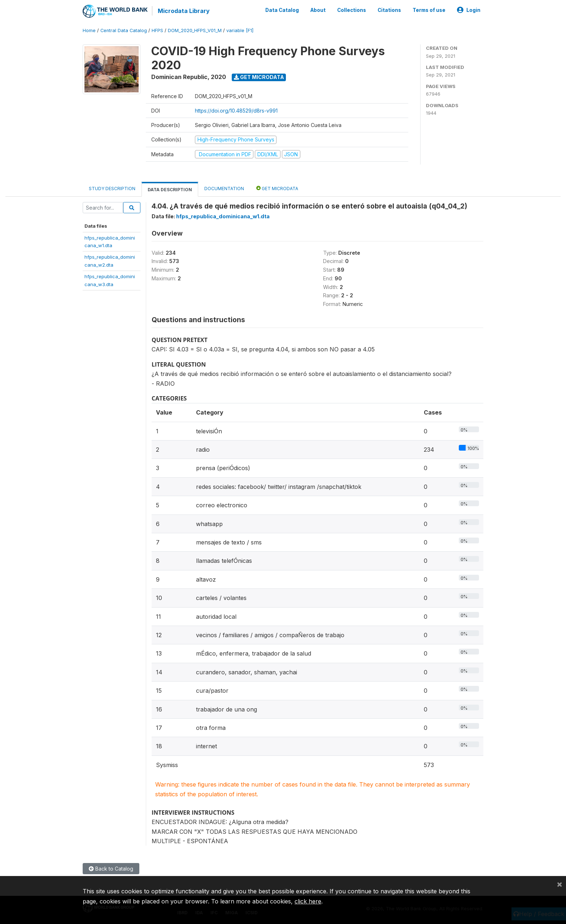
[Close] (560, 884)
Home (89, 30)
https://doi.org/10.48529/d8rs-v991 (236, 111)
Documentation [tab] (224, 189)
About (318, 10)
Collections (352, 10)
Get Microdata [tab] (277, 188)
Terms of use (429, 10)
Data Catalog (282, 10)
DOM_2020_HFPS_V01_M (195, 30)
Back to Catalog (111, 869)
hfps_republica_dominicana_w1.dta (223, 216)
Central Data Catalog (124, 30)
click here (308, 901)
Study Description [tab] (112, 189)
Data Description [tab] (170, 190)
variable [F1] (240, 30)
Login (469, 10)
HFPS (157, 30)
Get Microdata (259, 77)
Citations (389, 10)
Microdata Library (184, 11)
